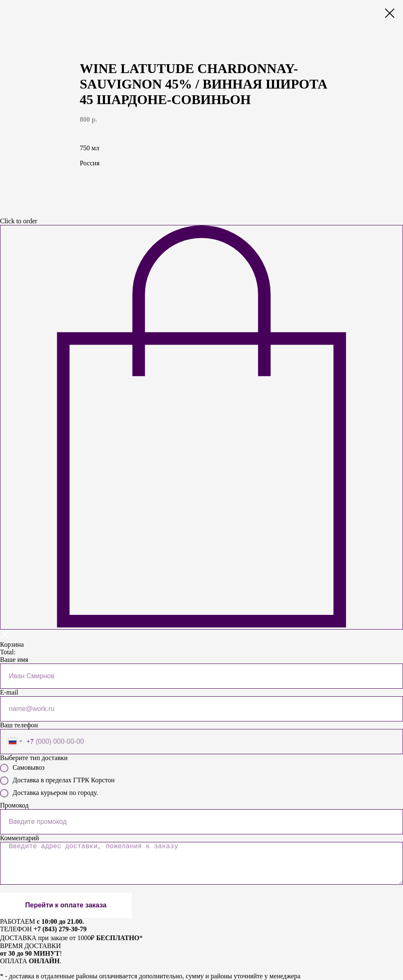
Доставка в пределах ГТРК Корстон (57, 781)
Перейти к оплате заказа (66, 905)
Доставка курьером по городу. (49, 793)
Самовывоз (22, 768)
